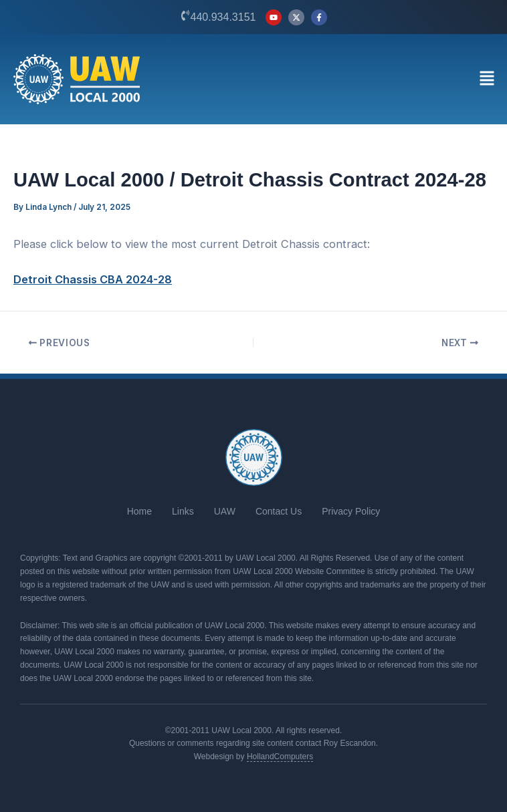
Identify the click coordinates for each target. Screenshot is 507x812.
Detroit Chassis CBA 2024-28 (93, 279)
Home (139, 511)
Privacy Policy (351, 511)
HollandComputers (280, 757)
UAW (225, 511)
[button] (487, 79)
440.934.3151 (223, 17)
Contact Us (279, 511)
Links (183, 511)
